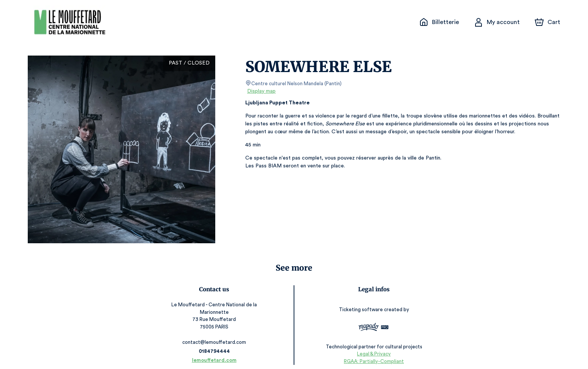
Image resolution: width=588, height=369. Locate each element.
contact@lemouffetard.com (216, 335)
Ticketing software (360, 307)
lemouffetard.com (216, 353)
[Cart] (548, 22)
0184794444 (216, 344)
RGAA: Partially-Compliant (372, 354)
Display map (262, 91)
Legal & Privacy (372, 347)
